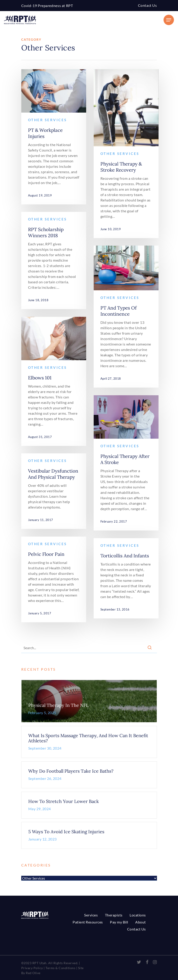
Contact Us (147, 5)
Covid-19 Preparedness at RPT (47, 6)
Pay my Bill (119, 922)
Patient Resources (88, 922)
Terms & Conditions (60, 968)
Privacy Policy (32, 968)
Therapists (114, 915)
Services (91, 915)
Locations (138, 915)
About (141, 922)
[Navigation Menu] (169, 20)
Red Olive (33, 973)
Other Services (47, 120)
